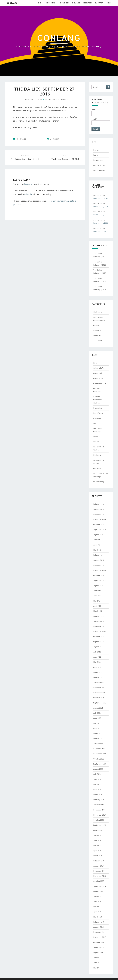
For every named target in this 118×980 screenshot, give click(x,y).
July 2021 (97, 713)
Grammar (97, 418)
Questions (97, 468)
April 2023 (97, 606)
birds (95, 363)
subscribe (28, 194)
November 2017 (100, 937)
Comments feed (100, 165)
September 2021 (100, 703)
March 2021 (98, 733)
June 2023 (97, 596)
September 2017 (100, 947)
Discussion (51, 3)
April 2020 (97, 789)
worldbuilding (99, 482)
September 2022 (100, 642)
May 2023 (97, 601)
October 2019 (99, 820)
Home (39, 3)
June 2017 (97, 963)
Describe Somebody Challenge (97, 400)
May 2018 (97, 907)
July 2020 (97, 774)
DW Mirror (99, 3)
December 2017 (99, 932)
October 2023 (99, 575)
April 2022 (97, 667)
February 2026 (99, 504)
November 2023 (100, 570)
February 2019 (99, 861)
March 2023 (98, 611)
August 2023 (98, 586)
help (95, 423)
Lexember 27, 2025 (101, 198)
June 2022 (97, 657)
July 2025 (97, 540)
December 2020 (99, 749)
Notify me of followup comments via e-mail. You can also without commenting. (45, 192)
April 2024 (97, 545)
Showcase (76, 3)
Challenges (64, 3)
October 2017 (99, 942)
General (96, 325)
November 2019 (100, 815)
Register (97, 150)
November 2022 (100, 631)
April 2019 (97, 850)
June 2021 (97, 718)
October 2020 (99, 759)
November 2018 (100, 876)
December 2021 (99, 687)
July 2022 (97, 652)
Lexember (97, 437)
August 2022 (98, 647)
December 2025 (99, 514)
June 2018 (97, 901)
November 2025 (100, 519)
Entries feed (98, 160)
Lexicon (96, 442)
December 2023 (99, 565)
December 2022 (99, 626)
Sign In (109, 3)
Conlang (12, 3)
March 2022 (98, 672)
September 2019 (100, 825)
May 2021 (97, 723)
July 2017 (97, 958)
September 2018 (100, 886)
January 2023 (98, 621)
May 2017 (97, 968)
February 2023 (99, 616)
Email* (101, 121)
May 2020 (97, 784)
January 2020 (98, 805)
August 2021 (98, 708)
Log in (96, 155)
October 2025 (99, 524)
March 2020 (98, 794)
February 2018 (99, 922)
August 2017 (98, 952)
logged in (28, 184)
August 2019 (98, 830)
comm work (98, 378)
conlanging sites (100, 383)
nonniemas (50, 99)
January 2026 (98, 509)
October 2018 (99, 881)
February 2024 (99, 555)
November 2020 (100, 754)
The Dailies (21, 139)
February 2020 (99, 800)
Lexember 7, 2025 (100, 231)
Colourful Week (99, 368)
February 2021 (99, 738)
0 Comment (63, 99)
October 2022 (99, 636)
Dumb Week (98, 413)
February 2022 (99, 677)
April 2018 (97, 912)
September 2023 (100, 580)
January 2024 (98, 560)
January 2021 (98, 743)
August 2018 (98, 891)
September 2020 (100, 764)
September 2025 (100, 529)
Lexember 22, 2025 (101, 207)
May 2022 (97, 662)
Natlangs (97, 455)
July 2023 (97, 591)
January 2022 (98, 682)
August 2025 (98, 535)
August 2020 (98, 769)
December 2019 (99, 810)
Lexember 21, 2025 (101, 215)
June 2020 (97, 779)
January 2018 (98, 927)
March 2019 (98, 856)
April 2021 (97, 728)
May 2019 (97, 845)
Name (101, 112)
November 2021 (100, 693)
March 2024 (98, 550)
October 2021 (99, 698)
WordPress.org (99, 170)
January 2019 (98, 866)
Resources (88, 3)
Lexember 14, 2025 (101, 223)
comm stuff (98, 373)
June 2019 (97, 840)
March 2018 (98, 917)
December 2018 (99, 871)
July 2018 (97, 896)
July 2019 (97, 835)
